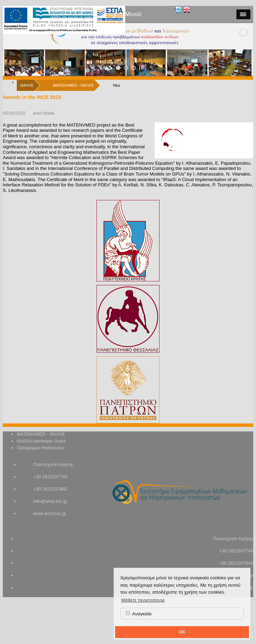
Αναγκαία (138, 614)
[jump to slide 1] (118, 68)
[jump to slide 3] (134, 68)
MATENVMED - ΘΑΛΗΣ (73, 85)
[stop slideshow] (141, 68)
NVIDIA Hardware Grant (41, 441)
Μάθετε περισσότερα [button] (143, 600)
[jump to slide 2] (126, 68)
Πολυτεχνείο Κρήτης (53, 464)
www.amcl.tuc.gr (50, 513)
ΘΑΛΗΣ (27, 85)
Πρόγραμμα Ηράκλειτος (41, 448)
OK (182, 632)
